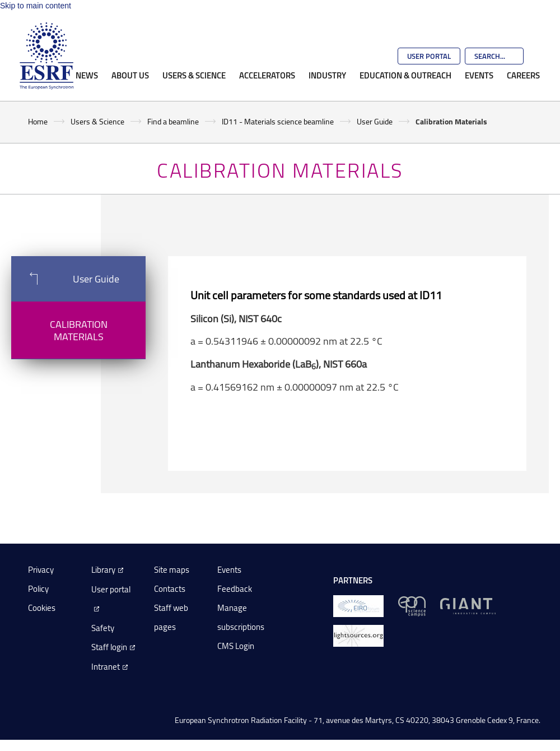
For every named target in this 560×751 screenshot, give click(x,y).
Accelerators (267, 75)
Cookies (42, 608)
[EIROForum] (358, 605)
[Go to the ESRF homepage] (46, 56)
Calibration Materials (79, 330)
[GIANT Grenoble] (468, 605)
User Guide (375, 121)
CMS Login (236, 646)
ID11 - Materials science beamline (278, 121)
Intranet (106, 667)
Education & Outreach (405, 75)
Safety (103, 628)
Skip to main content (36, 6)
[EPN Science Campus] (412, 605)
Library (103, 570)
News (87, 75)
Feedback (235, 589)
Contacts (170, 589)
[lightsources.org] (358, 635)
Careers (523, 75)
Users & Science (194, 75)
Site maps (172, 570)
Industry (327, 75)
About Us (130, 75)
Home (38, 121)
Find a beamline (173, 121)
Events (479, 75)
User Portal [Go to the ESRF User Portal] (429, 56)
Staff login (109, 647)
